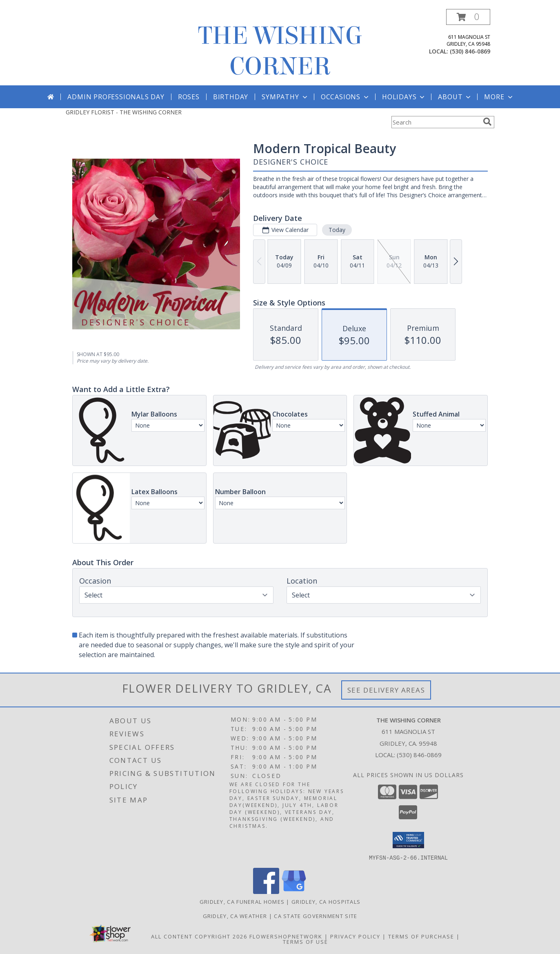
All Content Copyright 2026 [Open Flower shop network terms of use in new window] (199, 936)
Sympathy (285, 97)
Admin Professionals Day (116, 97)
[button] (468, 17)
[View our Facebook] (266, 891)
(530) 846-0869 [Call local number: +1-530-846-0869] (470, 51)
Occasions (346, 97)
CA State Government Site (316, 916)
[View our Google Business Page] (294, 891)
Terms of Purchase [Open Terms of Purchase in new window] (421, 936)
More (499, 97)
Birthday (231, 97)
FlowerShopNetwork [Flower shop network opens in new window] (286, 936)
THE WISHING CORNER (280, 51)
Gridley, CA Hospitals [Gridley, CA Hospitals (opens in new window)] (326, 901)
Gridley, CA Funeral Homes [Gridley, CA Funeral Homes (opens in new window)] (242, 901)
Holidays (404, 97)
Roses (189, 97)
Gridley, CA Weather (235, 916)
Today (337, 230)
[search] (487, 122)
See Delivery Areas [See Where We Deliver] (386, 690)
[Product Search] (436, 122)
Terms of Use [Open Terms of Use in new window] (306, 941)
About (455, 97)
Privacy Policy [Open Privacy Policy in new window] (355, 936)
